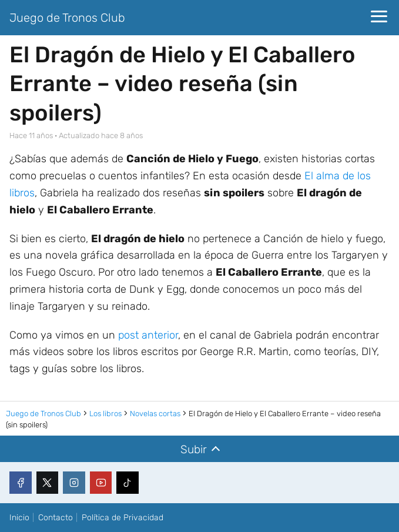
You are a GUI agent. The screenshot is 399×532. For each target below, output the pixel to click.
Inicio (19, 518)
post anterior (148, 335)
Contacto (56, 518)
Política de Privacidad (123, 518)
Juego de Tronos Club (67, 18)
